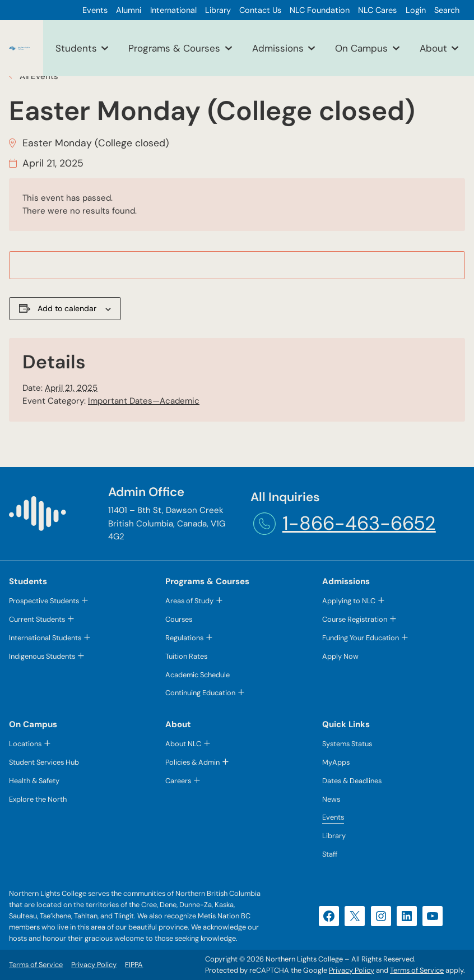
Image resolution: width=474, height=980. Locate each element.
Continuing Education (200, 693)
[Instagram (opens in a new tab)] (381, 916)
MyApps (336, 762)
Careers (178, 781)
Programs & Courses (174, 48)
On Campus (361, 48)
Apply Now (340, 656)
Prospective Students (44, 601)
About (433, 48)
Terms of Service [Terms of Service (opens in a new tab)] (417, 970)
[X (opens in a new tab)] (355, 916)
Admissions (278, 48)
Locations (25, 744)
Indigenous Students (42, 656)
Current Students (37, 619)
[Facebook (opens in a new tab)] (329, 916)
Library (334, 836)
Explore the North (38, 799)
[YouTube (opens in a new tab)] (433, 916)
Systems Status (347, 744)
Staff (330, 854)
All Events (38, 76)
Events (333, 817)
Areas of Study (189, 601)
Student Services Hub (44, 762)
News (331, 799)
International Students (45, 638)
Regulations (184, 638)
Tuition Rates (186, 656)
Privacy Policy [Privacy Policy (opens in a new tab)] (352, 970)
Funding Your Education (361, 638)
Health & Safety (34, 781)
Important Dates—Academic (144, 401)
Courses (179, 619)
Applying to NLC (349, 601)
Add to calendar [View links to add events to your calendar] (67, 308)
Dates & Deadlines (352, 781)
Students (76, 48)
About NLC (183, 744)
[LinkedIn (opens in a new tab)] (407, 916)
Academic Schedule (197, 675)
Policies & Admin (192, 762)
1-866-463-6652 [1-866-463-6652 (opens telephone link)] (359, 523)
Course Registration (355, 619)
